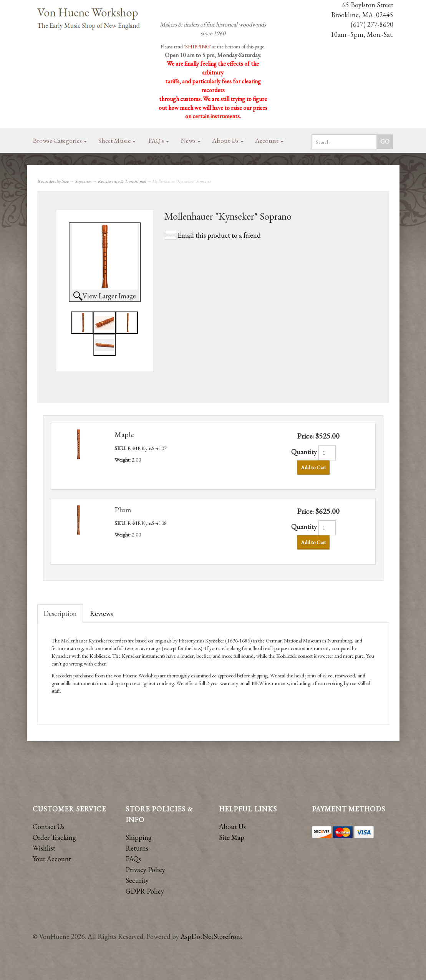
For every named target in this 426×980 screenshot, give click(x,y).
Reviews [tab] (101, 613)
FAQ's (159, 141)
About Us (228, 141)
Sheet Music (117, 141)
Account (269, 141)
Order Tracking (54, 837)
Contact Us (49, 827)
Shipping (139, 837)
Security (137, 880)
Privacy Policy (145, 870)
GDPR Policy (145, 891)
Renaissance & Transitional (122, 181)
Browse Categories (60, 141)
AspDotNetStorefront (211, 936)
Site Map (232, 837)
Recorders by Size (53, 181)
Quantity (304, 452)
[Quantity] (327, 453)
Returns (137, 848)
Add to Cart (313, 467)
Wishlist (44, 848)
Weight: (123, 460)
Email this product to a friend (219, 235)
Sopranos (83, 181)
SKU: (121, 448)
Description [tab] (60, 613)
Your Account (52, 859)
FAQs (133, 859)
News (191, 141)
